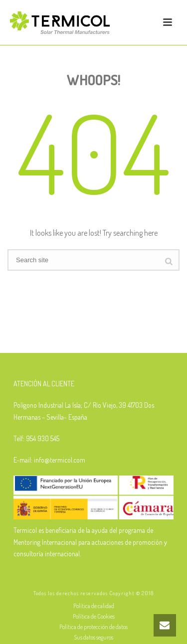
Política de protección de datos (93, 627)
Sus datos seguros (93, 637)
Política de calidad (94, 606)
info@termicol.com (60, 460)
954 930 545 (43, 438)
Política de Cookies (94, 616)
